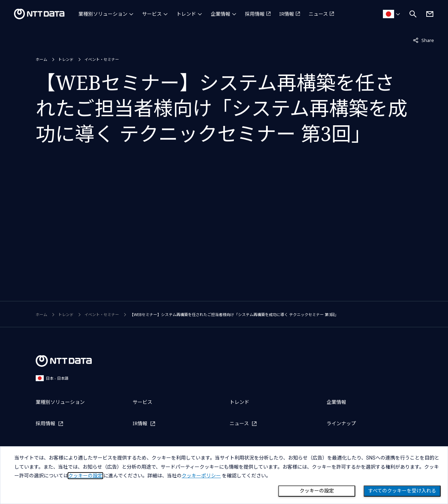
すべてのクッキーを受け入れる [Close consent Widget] (402, 491)
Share (423, 40)
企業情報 (220, 14)
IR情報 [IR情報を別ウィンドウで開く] (287, 14)
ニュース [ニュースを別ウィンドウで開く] (318, 14)
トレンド (186, 14)
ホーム (41, 59)
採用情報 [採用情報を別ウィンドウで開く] (255, 14)
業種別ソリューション (103, 14)
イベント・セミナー (102, 59)
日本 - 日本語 (52, 378)
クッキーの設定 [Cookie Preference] (317, 491)
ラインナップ (341, 423)
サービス (152, 14)
